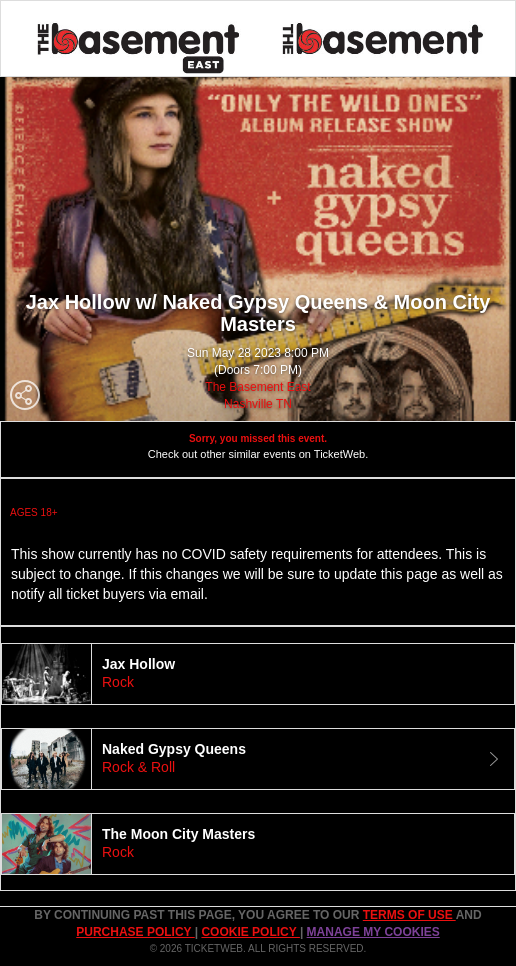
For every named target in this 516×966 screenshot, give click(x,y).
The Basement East (257, 387)
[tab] (258, 674)
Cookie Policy (250, 932)
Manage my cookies (373, 932)
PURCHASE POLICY (135, 932)
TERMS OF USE (409, 915)
